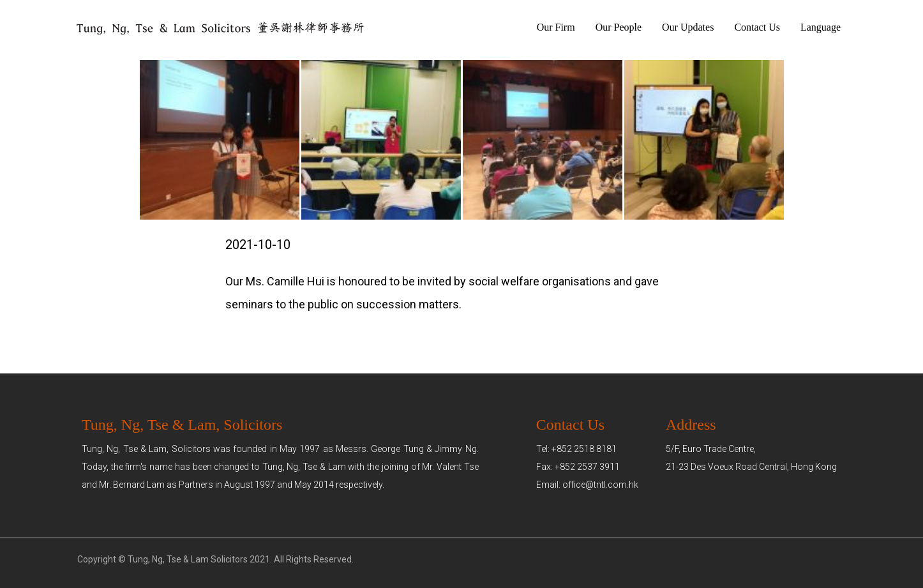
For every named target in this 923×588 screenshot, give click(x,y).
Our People (619, 27)
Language (821, 27)
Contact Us (757, 27)
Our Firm (556, 27)
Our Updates (688, 27)
